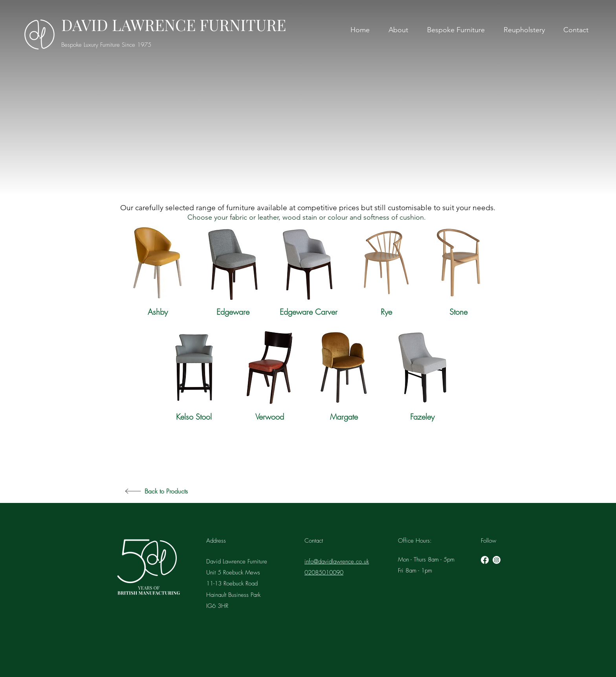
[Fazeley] (422, 417)
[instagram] (497, 560)
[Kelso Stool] (194, 417)
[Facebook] (485, 560)
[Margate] (344, 417)
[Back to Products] (188, 491)
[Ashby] (158, 312)
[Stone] (458, 312)
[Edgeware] (233, 312)
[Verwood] (269, 417)
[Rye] (386, 312)
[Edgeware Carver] (309, 312)
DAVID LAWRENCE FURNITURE (174, 25)
